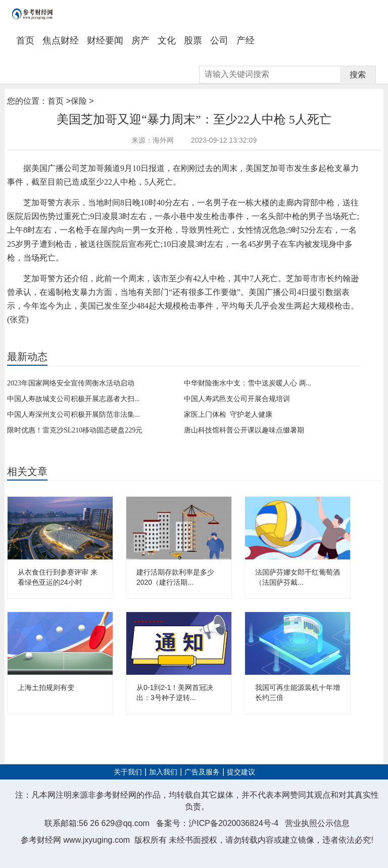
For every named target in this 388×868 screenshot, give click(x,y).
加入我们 (163, 772)
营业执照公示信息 (317, 823)
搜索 (358, 75)
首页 (25, 40)
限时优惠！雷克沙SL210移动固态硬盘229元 (75, 430)
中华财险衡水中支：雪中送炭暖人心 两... (248, 383)
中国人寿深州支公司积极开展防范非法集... (74, 415)
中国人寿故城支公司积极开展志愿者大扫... (74, 399)
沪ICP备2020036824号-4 (233, 823)
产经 (246, 40)
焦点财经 (61, 40)
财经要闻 (105, 40)
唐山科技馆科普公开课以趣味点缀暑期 (244, 430)
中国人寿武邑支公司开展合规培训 (237, 399)
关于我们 (128, 772)
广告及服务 (202, 772)
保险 (79, 101)
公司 (219, 40)
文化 (167, 40)
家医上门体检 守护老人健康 (228, 415)
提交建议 (241, 772)
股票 (193, 40)
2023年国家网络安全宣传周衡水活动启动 (71, 383)
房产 (140, 40)
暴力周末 (61, 337)
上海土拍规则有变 (46, 687)
